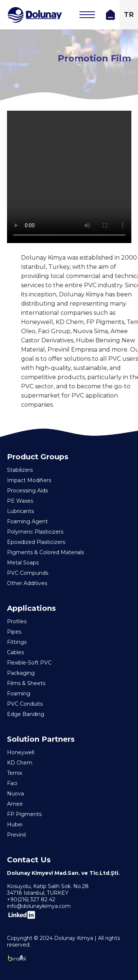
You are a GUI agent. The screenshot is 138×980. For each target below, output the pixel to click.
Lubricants (20, 511)
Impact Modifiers (29, 480)
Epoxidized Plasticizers (36, 542)
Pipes (14, 632)
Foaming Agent (27, 521)
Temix (15, 773)
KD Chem (20, 763)
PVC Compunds (28, 573)
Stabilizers (20, 470)
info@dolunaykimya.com (39, 906)
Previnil (16, 835)
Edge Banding (26, 714)
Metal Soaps (23, 563)
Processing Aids (27, 491)
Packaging (21, 673)
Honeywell (21, 752)
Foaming (19, 694)
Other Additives (27, 583)
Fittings (17, 642)
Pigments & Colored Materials (45, 552)
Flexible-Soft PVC (29, 663)
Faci (12, 783)
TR (129, 15)
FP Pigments (24, 814)
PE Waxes (20, 501)
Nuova (15, 794)
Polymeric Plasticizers (35, 532)
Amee (15, 804)
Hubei (15, 824)
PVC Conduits (25, 704)
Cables (15, 652)
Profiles (17, 621)
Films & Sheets (26, 683)
